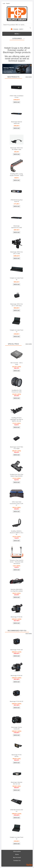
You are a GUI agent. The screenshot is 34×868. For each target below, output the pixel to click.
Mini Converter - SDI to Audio (17, 364)
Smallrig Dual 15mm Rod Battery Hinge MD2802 (17, 475)
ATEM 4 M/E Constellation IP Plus (17, 97)
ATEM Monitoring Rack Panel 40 (17, 201)
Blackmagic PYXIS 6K (17, 617)
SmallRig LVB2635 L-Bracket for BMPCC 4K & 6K (17, 533)
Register (8, 3)
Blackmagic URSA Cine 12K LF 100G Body (17, 305)
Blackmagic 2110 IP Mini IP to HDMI (17, 448)
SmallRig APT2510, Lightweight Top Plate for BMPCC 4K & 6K (17, 419)
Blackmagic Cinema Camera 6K (17, 728)
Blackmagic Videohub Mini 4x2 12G (17, 783)
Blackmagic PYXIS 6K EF (17, 701)
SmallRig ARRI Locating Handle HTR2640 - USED (17, 175)
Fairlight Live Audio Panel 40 (17, 279)
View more (29, 77)
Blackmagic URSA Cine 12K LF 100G (17, 253)
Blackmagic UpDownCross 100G (17, 227)
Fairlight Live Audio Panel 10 (17, 331)
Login (4, 3)
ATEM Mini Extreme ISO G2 (17, 811)
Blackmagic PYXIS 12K (17, 650)
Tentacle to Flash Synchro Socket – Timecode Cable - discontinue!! (17, 562)
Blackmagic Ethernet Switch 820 (17, 123)
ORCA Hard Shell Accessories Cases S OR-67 (17, 504)
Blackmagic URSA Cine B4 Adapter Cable (17, 149)
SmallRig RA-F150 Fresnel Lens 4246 (17, 391)
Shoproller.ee (29, 865)
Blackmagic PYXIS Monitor (17, 756)
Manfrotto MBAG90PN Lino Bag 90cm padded (17, 590)
